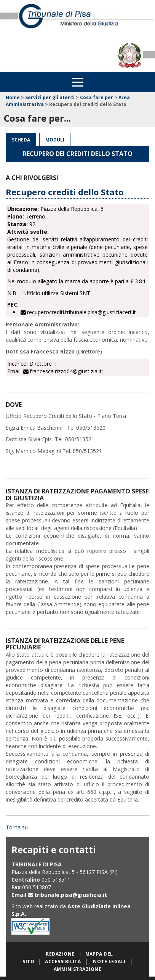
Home (13, 97)
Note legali (109, 962)
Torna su (17, 827)
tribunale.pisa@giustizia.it (71, 895)
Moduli (55, 140)
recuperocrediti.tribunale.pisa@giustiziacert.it (81, 312)
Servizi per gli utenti (50, 97)
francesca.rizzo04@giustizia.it (66, 371)
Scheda (21, 140)
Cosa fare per (97, 97)
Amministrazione (77, 969)
